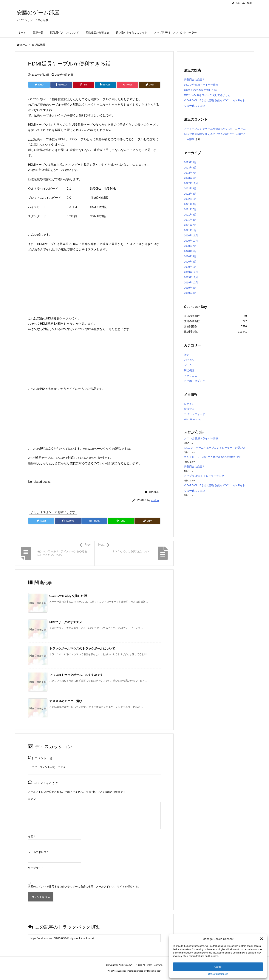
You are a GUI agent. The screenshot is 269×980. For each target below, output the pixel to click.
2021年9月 (190, 204)
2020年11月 (191, 235)
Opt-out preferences (218, 974)
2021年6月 (190, 215)
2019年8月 (190, 293)
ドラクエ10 (191, 376)
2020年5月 (190, 251)
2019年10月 (191, 283)
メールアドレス (38, 852)
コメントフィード (194, 414)
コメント (33, 799)
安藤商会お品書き (194, 79)
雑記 (187, 355)
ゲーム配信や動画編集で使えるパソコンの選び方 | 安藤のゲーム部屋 (215, 134)
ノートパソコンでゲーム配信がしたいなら (209, 129)
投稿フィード (192, 409)
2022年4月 (190, 188)
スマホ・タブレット (196, 381)
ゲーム (188, 365)
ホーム (24, 45)
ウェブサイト (36, 868)
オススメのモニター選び (66, 701)
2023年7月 (190, 173)
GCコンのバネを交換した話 (68, 596)
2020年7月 (190, 246)
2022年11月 (191, 183)
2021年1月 (190, 230)
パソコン (189, 360)
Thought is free (153, 971)
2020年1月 (190, 267)
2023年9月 (190, 162)
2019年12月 (191, 272)
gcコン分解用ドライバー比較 (201, 85)
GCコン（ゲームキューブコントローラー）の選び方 (215, 448)
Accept (218, 967)
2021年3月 (190, 220)
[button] (262, 939)
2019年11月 (191, 277)
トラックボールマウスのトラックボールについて (82, 649)
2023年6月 (190, 178)
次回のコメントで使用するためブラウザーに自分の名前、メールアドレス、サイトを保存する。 (84, 887)
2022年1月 (190, 199)
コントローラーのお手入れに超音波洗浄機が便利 (213, 457)
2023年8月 (190, 168)
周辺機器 (40, 45)
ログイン (189, 404)
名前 (31, 837)
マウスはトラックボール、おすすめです (76, 675)
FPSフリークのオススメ (66, 622)
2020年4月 (190, 256)
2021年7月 (190, 209)
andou (155, 500)
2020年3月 (190, 262)
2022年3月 (190, 194)
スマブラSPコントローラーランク (204, 476)
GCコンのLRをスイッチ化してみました (207, 95)
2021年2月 (190, 225)
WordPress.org (193, 419)
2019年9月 (190, 288)
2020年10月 (191, 241)
